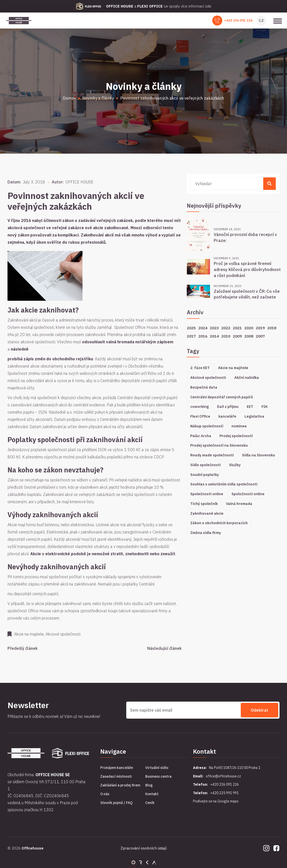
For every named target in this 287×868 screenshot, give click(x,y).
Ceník (150, 803)
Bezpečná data (204, 387)
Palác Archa (201, 436)
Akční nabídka (247, 377)
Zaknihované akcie (207, 513)
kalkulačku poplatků (105, 457)
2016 (203, 336)
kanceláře (227, 416)
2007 (260, 336)
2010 (226, 336)
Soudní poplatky (205, 475)
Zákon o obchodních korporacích (219, 523)
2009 (237, 336)
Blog (149, 785)
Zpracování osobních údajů (144, 848)
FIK (265, 406)
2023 (214, 328)
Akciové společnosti (208, 377)
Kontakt (152, 794)
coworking (199, 406)
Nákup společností (207, 426)
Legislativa (254, 416)
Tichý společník (204, 504)
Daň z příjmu (228, 406)
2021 (237, 328)
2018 (272, 328)
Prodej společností (236, 436)
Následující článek (164, 648)
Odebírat (259, 710)
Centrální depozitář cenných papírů (222, 397)
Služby (235, 465)
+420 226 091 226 (238, 20)
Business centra (158, 776)
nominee (239, 426)
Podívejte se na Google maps (216, 801)
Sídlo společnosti (205, 465)
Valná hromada (239, 504)
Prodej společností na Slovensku (219, 445)
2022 (226, 328)
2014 (214, 336)
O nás (105, 794)
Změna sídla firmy (206, 533)
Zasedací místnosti (116, 776)
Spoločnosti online (248, 494)
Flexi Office (200, 416)
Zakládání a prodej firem (120, 785)
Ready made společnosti (212, 455)
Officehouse (32, 848)
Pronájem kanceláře (117, 768)
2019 (260, 328)
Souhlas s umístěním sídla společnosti (224, 484)
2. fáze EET (200, 368)
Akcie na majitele (233, 368)
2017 (191, 336)
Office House (39, 611)
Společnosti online (207, 494)
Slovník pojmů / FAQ (116, 803)
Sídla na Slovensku (258, 455)
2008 (249, 336)
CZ (261, 20)
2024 (203, 328)
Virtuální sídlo (157, 768)
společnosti (44, 327)
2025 (191, 328)
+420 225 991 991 (224, 793)
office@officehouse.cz (223, 776)
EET (250, 406)
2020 (249, 328)
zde (208, 6)
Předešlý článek (23, 648)
